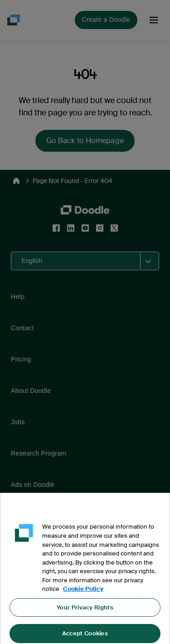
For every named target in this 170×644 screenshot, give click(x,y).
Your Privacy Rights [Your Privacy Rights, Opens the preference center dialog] (85, 612)
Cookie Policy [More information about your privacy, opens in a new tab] (83, 593)
